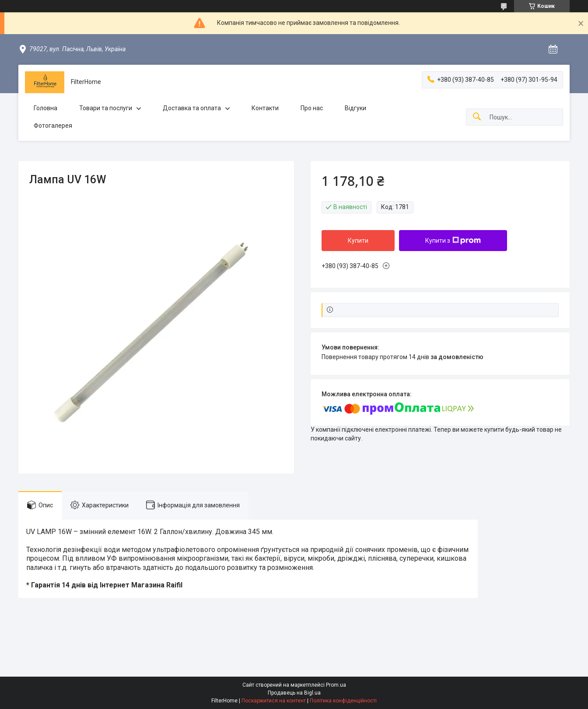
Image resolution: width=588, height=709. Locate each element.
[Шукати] (477, 117)
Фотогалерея (53, 126)
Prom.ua (336, 685)
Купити (358, 241)
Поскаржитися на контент (274, 701)
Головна (45, 108)
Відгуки (355, 108)
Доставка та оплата (192, 108)
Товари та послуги (106, 108)
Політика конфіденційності (343, 701)
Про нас (312, 108)
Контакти (265, 108)
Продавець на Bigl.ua (294, 693)
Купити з (453, 241)
